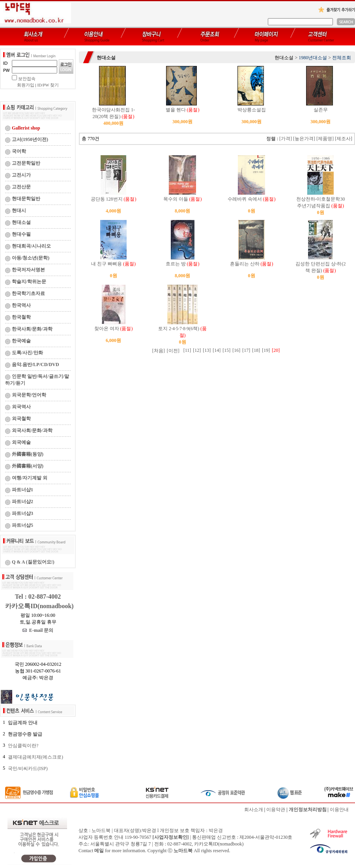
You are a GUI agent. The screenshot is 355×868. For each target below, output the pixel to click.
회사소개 (254, 810)
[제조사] (344, 139)
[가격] (286, 139)
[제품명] (325, 139)
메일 (99, 851)
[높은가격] (304, 139)
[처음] (159, 351)
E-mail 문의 (38, 630)
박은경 (216, 830)
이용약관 (276, 810)
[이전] (173, 351)
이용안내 (339, 810)
